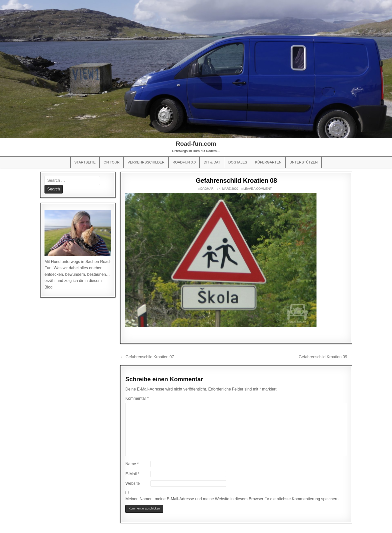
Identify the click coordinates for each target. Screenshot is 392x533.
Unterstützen (304, 162)
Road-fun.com (196, 144)
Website (132, 483)
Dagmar (207, 189)
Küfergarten (268, 162)
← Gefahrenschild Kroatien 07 (147, 357)
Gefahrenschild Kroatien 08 (236, 180)
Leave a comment (258, 189)
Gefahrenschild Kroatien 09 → (325, 357)
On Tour (111, 162)
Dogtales (238, 162)
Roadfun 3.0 (184, 162)
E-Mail (132, 474)
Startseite (85, 162)
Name (132, 464)
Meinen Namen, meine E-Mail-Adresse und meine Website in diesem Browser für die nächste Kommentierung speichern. (232, 499)
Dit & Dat (212, 162)
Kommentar (137, 398)
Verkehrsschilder (146, 162)
